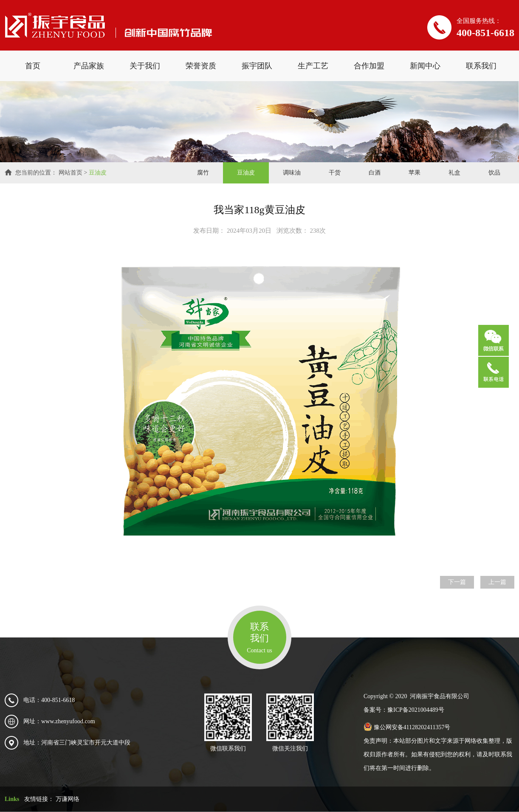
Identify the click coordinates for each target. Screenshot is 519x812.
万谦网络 (68, 799)
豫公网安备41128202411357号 (407, 727)
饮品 (494, 173)
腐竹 (203, 173)
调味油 (292, 173)
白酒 (375, 173)
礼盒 (454, 173)
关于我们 (145, 66)
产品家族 (89, 66)
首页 (33, 66)
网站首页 (71, 173)
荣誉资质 (201, 66)
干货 (335, 173)
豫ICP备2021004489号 (416, 710)
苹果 (415, 173)
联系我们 (481, 66)
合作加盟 (369, 66)
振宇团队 (257, 66)
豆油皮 (98, 173)
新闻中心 (425, 66)
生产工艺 (313, 66)
